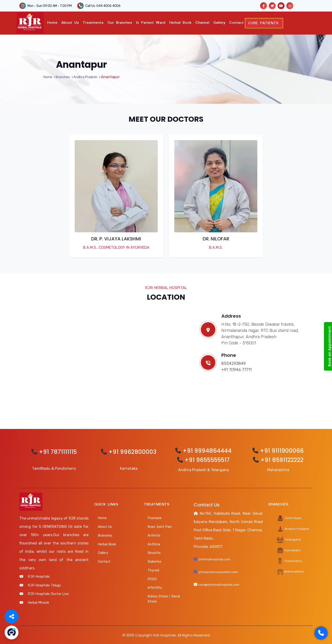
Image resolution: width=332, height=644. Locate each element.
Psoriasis (155, 517)
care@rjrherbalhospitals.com (223, 583)
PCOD (152, 578)
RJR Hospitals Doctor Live (48, 593)
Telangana (290, 538)
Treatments (93, 22)
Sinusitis (154, 552)
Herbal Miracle (38, 602)
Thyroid (153, 569)
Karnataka (289, 549)
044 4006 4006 (108, 6)
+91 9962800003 (132, 451)
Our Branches (120, 22)
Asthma (154, 543)
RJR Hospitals (39, 576)
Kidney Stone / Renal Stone (164, 598)
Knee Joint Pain (160, 526)
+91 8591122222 (282, 459)
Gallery (219, 22)
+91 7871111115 (58, 451)
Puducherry (290, 560)
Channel (202, 22)
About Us (70, 22)
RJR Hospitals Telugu (44, 584)
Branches (61, 76)
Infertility (155, 587)
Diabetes (154, 561)
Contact (236, 22)
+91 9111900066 (282, 450)
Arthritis (154, 535)
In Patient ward (151, 22)
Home (52, 22)
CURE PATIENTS (265, 23)
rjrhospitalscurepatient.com (222, 571)
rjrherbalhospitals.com (218, 558)
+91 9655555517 (207, 459)
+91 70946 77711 (236, 369)
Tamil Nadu (290, 517)
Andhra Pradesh (87, 76)
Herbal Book (180, 22)
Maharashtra (291, 570)
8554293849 (234, 363)
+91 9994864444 (207, 450)
